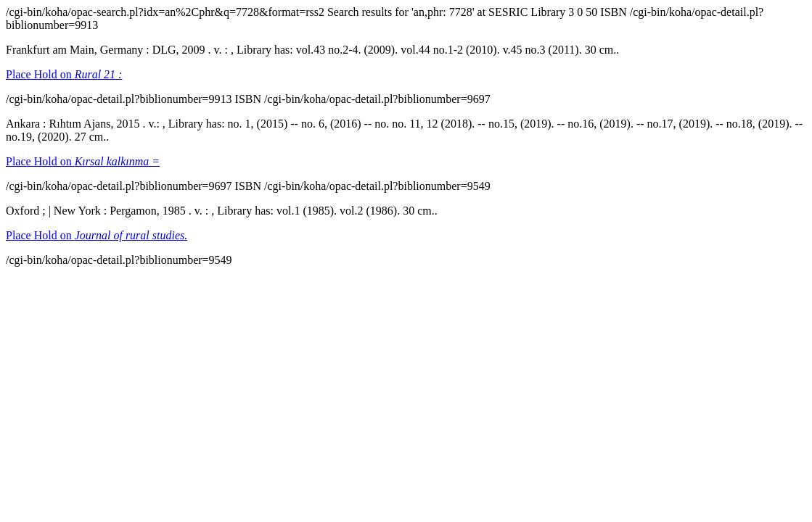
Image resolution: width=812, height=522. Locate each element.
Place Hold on (64, 74)
